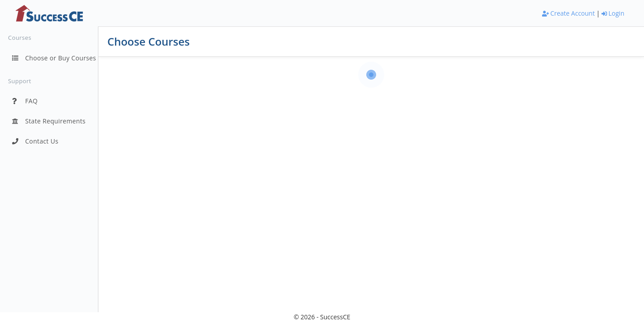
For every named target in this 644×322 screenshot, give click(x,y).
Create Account (568, 13)
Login (613, 13)
